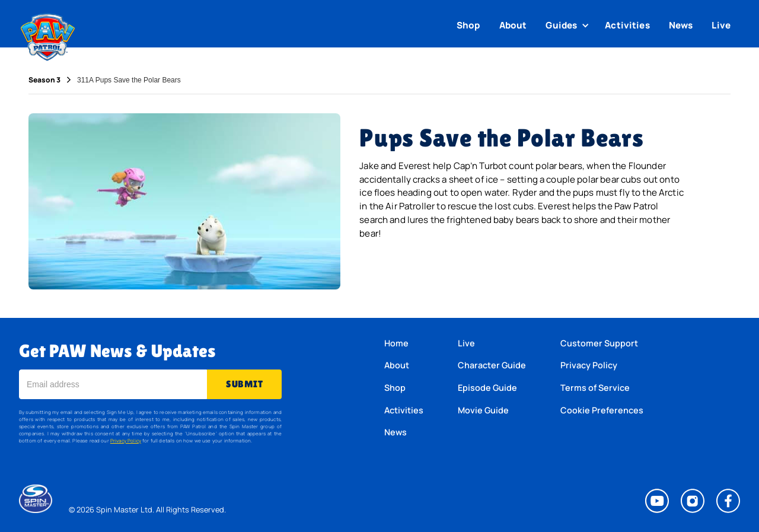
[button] (569, 26)
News (681, 25)
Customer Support (599, 343)
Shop (468, 25)
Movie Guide (483, 410)
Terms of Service (595, 388)
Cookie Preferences (602, 410)
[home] (48, 34)
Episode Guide (487, 388)
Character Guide (492, 365)
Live (721, 25)
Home (396, 343)
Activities (627, 25)
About (513, 25)
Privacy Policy (126, 440)
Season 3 (44, 80)
